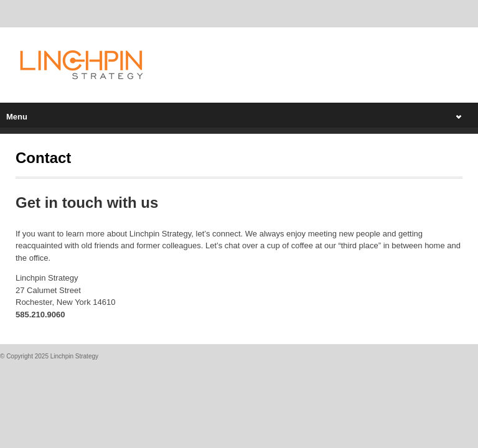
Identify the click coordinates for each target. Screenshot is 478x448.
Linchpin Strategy (74, 356)
